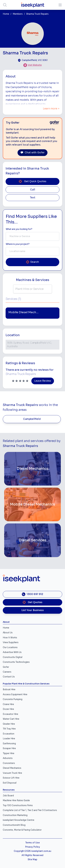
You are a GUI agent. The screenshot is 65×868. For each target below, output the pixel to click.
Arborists (8, 758)
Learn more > (51, 109)
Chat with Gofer (32, 153)
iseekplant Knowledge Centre (19, 820)
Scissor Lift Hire (11, 778)
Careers (7, 672)
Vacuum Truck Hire (12, 773)
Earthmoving (9, 744)
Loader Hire (9, 739)
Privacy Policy (32, 847)
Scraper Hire (9, 748)
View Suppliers (11, 642)
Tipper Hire (9, 753)
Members (18, 14)
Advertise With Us (12, 652)
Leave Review (43, 381)
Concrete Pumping (13, 699)
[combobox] (32, 236)
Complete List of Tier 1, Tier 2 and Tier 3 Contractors (30, 810)
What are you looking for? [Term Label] (19, 229)
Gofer (6, 667)
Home (6, 14)
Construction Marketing (15, 815)
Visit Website (35, 65)
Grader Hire (9, 724)
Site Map (33, 860)
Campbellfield (32, 419)
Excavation (9, 734)
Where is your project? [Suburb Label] (18, 244)
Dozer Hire (8, 709)
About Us (8, 633)
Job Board (8, 796)
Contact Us (9, 677)
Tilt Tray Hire (9, 729)
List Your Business (33, 610)
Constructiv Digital (13, 657)
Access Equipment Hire (15, 694)
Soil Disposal (10, 783)
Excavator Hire (10, 714)
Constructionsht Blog (14, 825)
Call (33, 190)
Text (33, 198)
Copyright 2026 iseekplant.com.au (32, 851)
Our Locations (10, 647)
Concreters (9, 763)
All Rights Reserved (32, 855)
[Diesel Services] (32, 540)
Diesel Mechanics (12, 768)
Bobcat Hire (9, 689)
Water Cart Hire (11, 719)
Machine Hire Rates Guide (16, 800)
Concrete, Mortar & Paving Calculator (22, 830)
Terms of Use (32, 843)
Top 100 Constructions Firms (18, 805)
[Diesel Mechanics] (32, 469)
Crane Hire (8, 704)
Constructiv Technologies (16, 662)
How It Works (10, 638)
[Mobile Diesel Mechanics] (32, 504)
